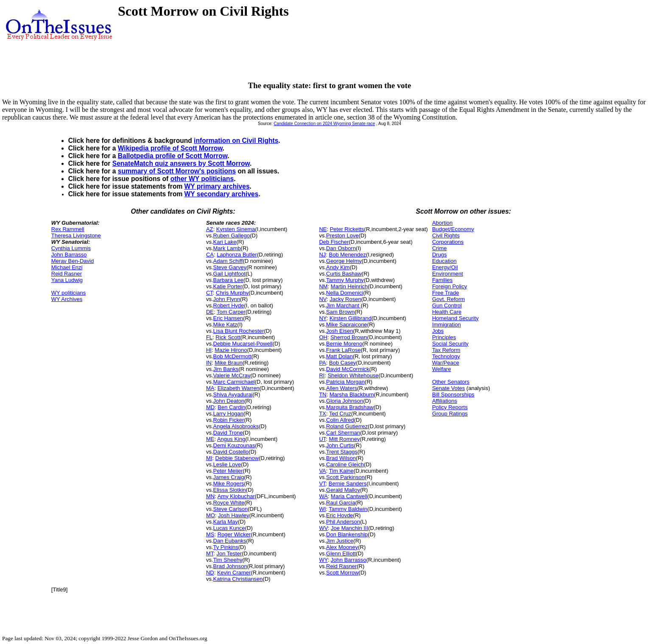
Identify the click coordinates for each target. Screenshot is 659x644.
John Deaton (229, 401)
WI (322, 509)
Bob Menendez (348, 255)
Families (442, 280)
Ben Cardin (231, 407)
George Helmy (344, 261)
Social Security (450, 344)
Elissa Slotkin (230, 490)
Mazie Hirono (231, 350)
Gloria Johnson (345, 401)
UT (322, 439)
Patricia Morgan (345, 382)
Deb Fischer (334, 242)
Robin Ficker (229, 420)
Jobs (438, 331)
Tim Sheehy (228, 560)
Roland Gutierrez (347, 426)
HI (209, 350)
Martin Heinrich (349, 286)
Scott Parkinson (345, 477)
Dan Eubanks (230, 541)
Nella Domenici (345, 293)
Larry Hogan (229, 414)
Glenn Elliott (341, 553)
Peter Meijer (228, 471)
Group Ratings (450, 414)
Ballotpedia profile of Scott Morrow (173, 156)
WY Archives (67, 299)
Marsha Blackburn (352, 394)
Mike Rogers (229, 484)
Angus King (231, 439)
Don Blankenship (347, 534)
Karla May (226, 522)
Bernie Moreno (344, 344)
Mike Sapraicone (347, 325)
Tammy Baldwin (348, 509)
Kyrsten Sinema (236, 229)
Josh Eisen (340, 331)
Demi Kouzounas (234, 445)
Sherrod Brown (349, 337)
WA (323, 496)
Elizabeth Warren (239, 388)
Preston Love (342, 236)
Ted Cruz (340, 414)
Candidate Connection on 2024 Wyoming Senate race (324, 124)
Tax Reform (446, 350)
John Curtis (340, 445)
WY (323, 560)
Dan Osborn (341, 248)
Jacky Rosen (345, 299)
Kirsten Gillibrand (350, 318)
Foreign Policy (450, 286)
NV (323, 299)
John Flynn (227, 299)
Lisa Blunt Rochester (239, 331)
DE (210, 312)
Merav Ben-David (73, 261)
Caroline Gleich (345, 464)
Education (444, 261)
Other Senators (451, 382)
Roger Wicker (234, 534)
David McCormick (348, 369)
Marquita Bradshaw (350, 407)
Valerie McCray (232, 375)
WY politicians (68, 293)
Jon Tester (229, 553)
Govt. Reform (448, 299)
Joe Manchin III (349, 528)
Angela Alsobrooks (236, 426)
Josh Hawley (234, 515)
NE (323, 229)
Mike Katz (225, 325)
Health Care (447, 312)
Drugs (440, 255)
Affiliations (445, 401)
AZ (210, 229)
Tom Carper (231, 312)
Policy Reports (450, 407)
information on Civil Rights (236, 141)
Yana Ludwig (67, 280)
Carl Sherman (343, 433)
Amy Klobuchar (236, 496)
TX (323, 414)
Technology (446, 356)
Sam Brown (340, 312)
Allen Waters (342, 388)
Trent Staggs (342, 452)
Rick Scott (228, 337)
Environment (448, 274)
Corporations (448, 242)
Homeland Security (455, 318)
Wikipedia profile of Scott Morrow (170, 148)
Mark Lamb (227, 248)
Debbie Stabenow (237, 458)
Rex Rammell (68, 229)
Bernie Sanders (348, 484)
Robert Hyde (229, 305)
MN (210, 496)
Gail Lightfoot (230, 274)
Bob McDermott (232, 356)
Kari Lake (225, 242)
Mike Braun (229, 363)
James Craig (229, 477)
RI (322, 375)
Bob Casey (343, 363)
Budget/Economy (453, 229)
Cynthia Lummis (71, 248)
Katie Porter (228, 286)
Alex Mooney (342, 547)
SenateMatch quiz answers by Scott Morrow (181, 163)
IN (209, 363)
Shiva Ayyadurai (233, 394)
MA (210, 388)
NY (323, 318)
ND (210, 573)
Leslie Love (227, 464)
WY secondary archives (222, 194)
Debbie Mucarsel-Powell (243, 344)
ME (210, 439)
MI (209, 458)
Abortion (442, 223)
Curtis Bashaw (344, 274)
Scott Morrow (342, 573)
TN (323, 394)
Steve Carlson (231, 509)
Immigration (447, 325)
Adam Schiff (228, 261)
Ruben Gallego (232, 236)
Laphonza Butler (237, 255)
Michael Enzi (67, 267)
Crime (440, 248)
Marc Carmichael (234, 382)
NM (323, 286)
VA (322, 471)
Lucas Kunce (229, 528)
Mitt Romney (345, 439)
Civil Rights (446, 236)
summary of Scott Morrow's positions (177, 171)
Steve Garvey (230, 267)
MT (210, 553)
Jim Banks (226, 369)
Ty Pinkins (226, 547)
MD (210, 407)
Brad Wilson (341, 458)
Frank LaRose (343, 350)
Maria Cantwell (349, 496)
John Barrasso (69, 255)
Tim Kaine (341, 471)
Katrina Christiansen (238, 579)
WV (323, 528)
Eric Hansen (228, 318)
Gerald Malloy (343, 490)
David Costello (231, 452)
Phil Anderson (343, 522)
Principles (444, 337)
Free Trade (446, 293)
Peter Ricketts (347, 229)
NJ (322, 255)
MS (210, 534)
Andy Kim (338, 267)
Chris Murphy (232, 293)
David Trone (228, 433)
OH (323, 337)
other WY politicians (202, 179)
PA (322, 363)
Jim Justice (340, 541)
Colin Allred (340, 420)
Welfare (442, 369)
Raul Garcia (341, 503)
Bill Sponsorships (453, 394)
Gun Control (447, 305)
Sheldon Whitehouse (353, 375)
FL (209, 337)
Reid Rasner (67, 274)
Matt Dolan (339, 356)
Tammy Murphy (345, 280)
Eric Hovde (340, 515)
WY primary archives (217, 186)
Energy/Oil (445, 267)
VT (322, 484)
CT (209, 293)
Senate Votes (448, 388)
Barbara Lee (229, 280)
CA (210, 255)
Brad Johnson (230, 566)
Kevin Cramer (234, 573)
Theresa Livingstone (76, 236)
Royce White (229, 503)
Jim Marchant (343, 305)
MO (211, 515)
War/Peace (446, 363)
